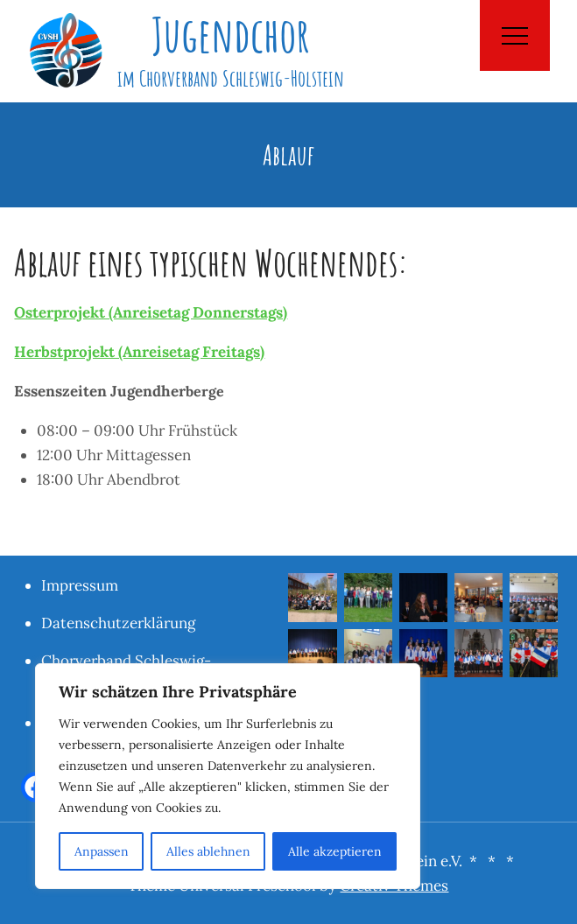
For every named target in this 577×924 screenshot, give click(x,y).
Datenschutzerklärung (118, 623)
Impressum (80, 585)
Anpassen (102, 851)
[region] (228, 776)
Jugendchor (231, 34)
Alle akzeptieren (335, 851)
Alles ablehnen (208, 851)
